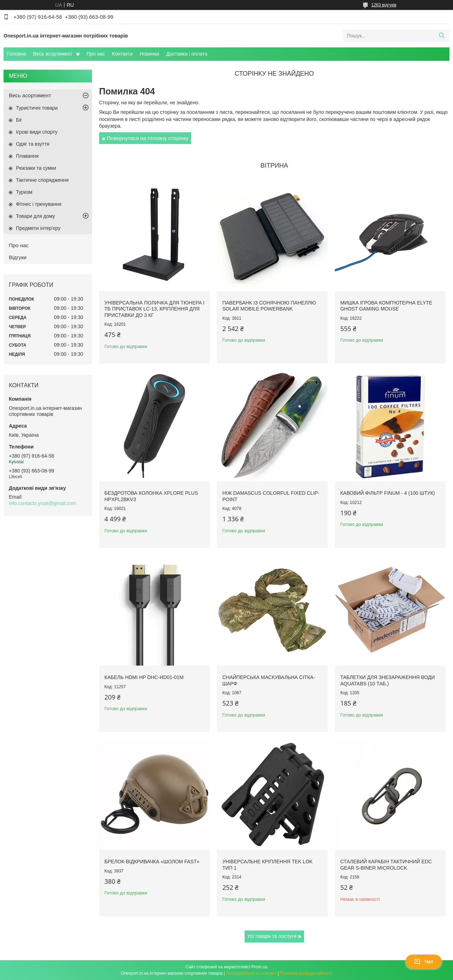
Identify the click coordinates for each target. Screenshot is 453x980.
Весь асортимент (53, 54)
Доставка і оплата (187, 54)
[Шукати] (441, 36)
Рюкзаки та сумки (36, 168)
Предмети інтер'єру (38, 228)
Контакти (122, 54)
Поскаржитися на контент (251, 973)
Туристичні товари (37, 108)
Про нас (96, 54)
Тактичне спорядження (42, 180)
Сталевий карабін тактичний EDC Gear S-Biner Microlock (386, 865)
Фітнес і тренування (39, 204)
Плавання (27, 156)
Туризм (24, 192)
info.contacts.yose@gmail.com (42, 503)
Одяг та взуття (33, 144)
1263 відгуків (384, 5)
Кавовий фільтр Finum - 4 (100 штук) (387, 493)
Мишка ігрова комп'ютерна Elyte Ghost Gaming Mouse (386, 306)
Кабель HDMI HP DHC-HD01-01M (144, 677)
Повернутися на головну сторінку (148, 138)
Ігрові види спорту (37, 132)
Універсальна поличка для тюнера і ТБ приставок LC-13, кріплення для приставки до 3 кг (154, 309)
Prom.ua (260, 967)
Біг (19, 120)
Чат (424, 962)
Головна (16, 54)
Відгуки (18, 257)
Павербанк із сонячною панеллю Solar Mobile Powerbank (269, 306)
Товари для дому (35, 216)
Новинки (150, 54)
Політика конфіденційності (306, 973)
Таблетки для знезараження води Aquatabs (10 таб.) (387, 680)
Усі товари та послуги (272, 936)
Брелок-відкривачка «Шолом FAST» (152, 862)
